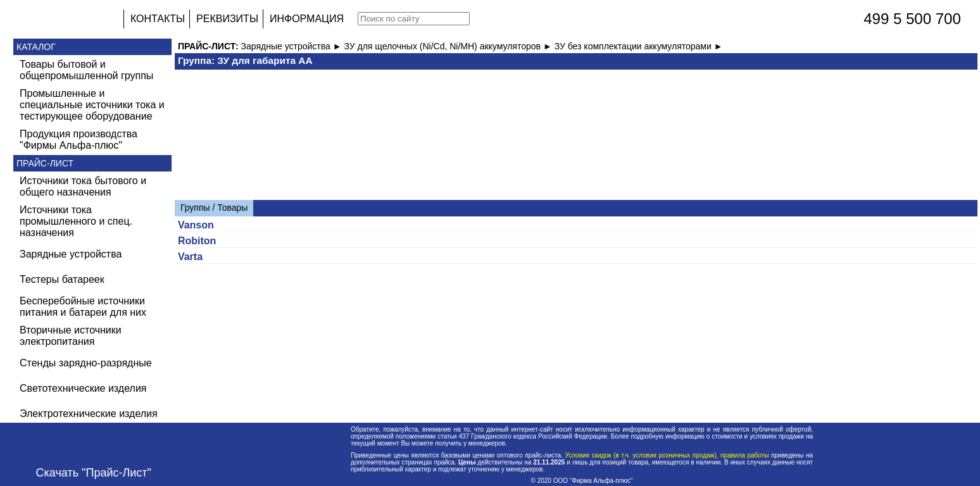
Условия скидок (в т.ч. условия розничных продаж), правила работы (667, 455)
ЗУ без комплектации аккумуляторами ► (639, 46)
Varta (190, 257)
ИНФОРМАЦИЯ (307, 19)
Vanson (196, 225)
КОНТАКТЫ (158, 19)
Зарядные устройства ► (293, 46)
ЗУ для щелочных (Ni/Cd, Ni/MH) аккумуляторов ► (449, 46)
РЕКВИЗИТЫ (227, 19)
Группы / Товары (214, 208)
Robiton (197, 241)
